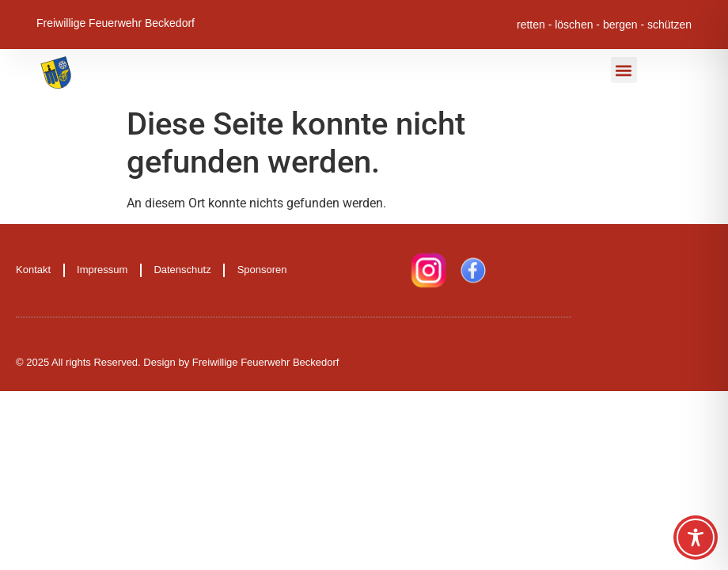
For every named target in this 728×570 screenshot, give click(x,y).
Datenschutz (182, 270)
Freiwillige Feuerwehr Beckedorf (116, 22)
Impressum (102, 270)
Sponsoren (262, 270)
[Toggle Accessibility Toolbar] (696, 538)
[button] (624, 70)
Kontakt (33, 270)
